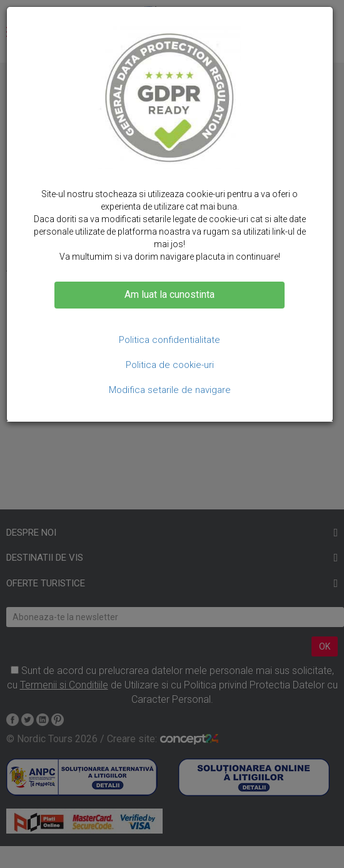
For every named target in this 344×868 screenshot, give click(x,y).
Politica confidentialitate (169, 340)
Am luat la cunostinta (169, 294)
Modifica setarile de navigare (170, 390)
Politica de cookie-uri (170, 365)
